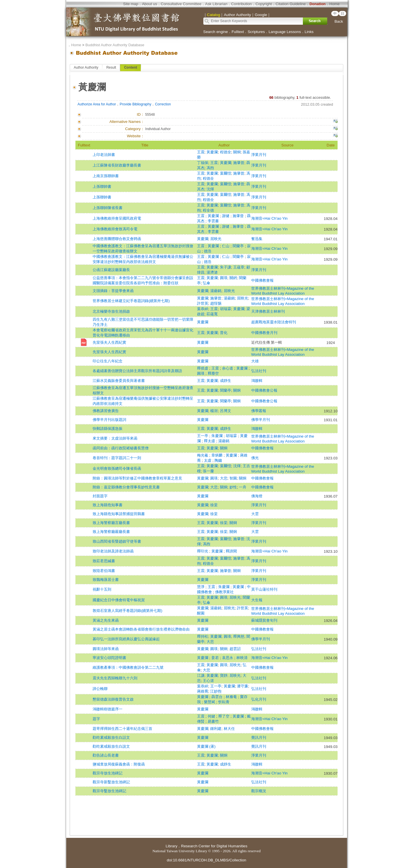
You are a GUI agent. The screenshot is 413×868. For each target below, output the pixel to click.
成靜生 (226, 381)
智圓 (233, 478)
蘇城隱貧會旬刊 (264, 620)
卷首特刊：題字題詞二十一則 (117, 458)
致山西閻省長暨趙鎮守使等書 (117, 541)
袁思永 (228, 658)
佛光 (255, 458)
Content (131, 67)
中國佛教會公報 (264, 390)
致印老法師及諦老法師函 (113, 551)
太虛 (208, 460)
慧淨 (201, 587)
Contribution (241, 4)
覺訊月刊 (259, 737)
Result (111, 67)
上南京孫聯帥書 (106, 176)
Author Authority (86, 67)
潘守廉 (242, 686)
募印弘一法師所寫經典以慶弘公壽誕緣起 (126, 639)
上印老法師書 (104, 155)
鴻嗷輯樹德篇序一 (108, 709)
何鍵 (212, 716)
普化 (224, 333)
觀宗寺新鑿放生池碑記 (111, 782)
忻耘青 (224, 702)
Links (309, 32)
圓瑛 (224, 278)
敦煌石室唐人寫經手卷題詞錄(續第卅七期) (127, 611)
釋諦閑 (231, 551)
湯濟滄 (212, 272)
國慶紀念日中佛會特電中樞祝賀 (119, 600)
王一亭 (203, 436)
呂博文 (226, 411)
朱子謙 (226, 267)
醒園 (201, 613)
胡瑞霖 (226, 309)
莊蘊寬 (212, 314)
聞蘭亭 (239, 246)
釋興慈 (239, 636)
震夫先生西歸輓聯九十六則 (115, 678)
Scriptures (256, 32)
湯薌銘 (216, 291)
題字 (96, 719)
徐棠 (214, 505)
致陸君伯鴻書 (104, 571)
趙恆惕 (216, 303)
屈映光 (216, 239)
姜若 (216, 658)
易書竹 (213, 721)
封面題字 (100, 496)
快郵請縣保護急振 (108, 429)
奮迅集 (257, 239)
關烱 (237, 152)
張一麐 (208, 471)
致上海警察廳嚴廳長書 (111, 532)
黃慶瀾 (212, 152)
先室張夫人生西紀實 (109, 342)
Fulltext (238, 32)
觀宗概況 (259, 791)
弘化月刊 (259, 699)
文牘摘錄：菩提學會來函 (113, 291)
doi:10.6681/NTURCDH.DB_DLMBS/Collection (206, 860)
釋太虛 (210, 441)
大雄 (255, 361)
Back (339, 21)
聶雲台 (218, 697)
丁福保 (203, 163)
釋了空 (224, 716)
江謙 (201, 675)
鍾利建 (216, 729)
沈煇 (210, 189)
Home (334, 4)
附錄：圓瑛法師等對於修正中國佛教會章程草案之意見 (137, 478)
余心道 (228, 368)
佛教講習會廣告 (106, 411)
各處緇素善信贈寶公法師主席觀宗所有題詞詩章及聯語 (137, 371)
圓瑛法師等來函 (106, 649)
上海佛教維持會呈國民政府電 (117, 218)
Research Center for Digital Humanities (214, 846)
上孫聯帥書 (102, 186)
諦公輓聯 (100, 689)
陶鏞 (218, 460)
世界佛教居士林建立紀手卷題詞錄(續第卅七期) (131, 301)
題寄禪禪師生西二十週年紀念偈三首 (122, 729)
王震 (201, 152)
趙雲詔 (235, 649)
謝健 (226, 216)
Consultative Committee (181, 4)
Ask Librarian (216, 4)
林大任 (229, 729)
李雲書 (213, 221)
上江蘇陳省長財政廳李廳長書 (117, 165)
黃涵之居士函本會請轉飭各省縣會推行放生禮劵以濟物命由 (141, 629)
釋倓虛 (203, 368)
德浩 (208, 251)
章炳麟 (218, 455)
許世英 (203, 303)
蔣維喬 (203, 691)
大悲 (224, 478)
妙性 (233, 487)
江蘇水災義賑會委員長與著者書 (119, 381)
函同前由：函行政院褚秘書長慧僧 (121, 448)
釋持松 (203, 636)
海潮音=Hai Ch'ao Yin (269, 218)
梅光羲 (203, 455)
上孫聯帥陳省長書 (108, 208)
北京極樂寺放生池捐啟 (111, 311)
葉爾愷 (226, 173)
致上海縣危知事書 (108, 505)
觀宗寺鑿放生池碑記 (109, 791)
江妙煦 (216, 691)
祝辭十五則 (102, 589)
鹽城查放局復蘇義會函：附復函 (119, 764)
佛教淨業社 (224, 592)
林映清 (242, 658)
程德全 (226, 152)
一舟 (243, 487)
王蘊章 (239, 267)
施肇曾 (239, 163)
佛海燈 (257, 496)
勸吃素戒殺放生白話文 (111, 737)
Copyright (264, 4)
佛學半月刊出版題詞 (109, 420)
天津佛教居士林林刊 (268, 311)
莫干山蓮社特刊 (264, 589)
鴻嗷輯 (257, 381)
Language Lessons (285, 32)
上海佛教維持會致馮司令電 (115, 229)
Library (172, 846)
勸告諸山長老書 (106, 755)
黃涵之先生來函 (106, 620)
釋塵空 (213, 373)
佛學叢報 (259, 411)
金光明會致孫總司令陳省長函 (117, 468)
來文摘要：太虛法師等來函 (115, 438)
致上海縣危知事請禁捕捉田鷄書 (119, 514)
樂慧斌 (210, 702)
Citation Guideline (291, 4)
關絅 (233, 278)
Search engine (216, 32)
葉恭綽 (203, 309)
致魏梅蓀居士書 (106, 580)
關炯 (237, 390)
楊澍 (214, 411)
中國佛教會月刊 (264, 333)
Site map (131, 4)
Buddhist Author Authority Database (115, 45)
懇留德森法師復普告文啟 (113, 699)
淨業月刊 (259, 155)
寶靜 (224, 675)
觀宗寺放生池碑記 (108, 773)
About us (150, 4)
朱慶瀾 (218, 436)
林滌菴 (232, 697)
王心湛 (208, 681)
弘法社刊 (259, 371)
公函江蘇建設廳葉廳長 (111, 270)
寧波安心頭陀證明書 (109, 658)
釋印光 (203, 551)
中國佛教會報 (262, 280)
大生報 (257, 600)
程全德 (208, 210)
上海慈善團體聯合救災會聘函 (117, 239)
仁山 (226, 246)
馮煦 (210, 168)
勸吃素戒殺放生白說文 (111, 746)
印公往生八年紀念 (108, 361)
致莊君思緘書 (104, 561)
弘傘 (206, 283)
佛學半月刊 (261, 420)
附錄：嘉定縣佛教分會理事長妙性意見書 (126, 487)
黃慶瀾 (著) (206, 746)
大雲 (255, 514)
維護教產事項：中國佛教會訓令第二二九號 (128, 667)
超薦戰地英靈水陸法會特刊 (274, 322)
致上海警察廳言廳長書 (111, 523)
